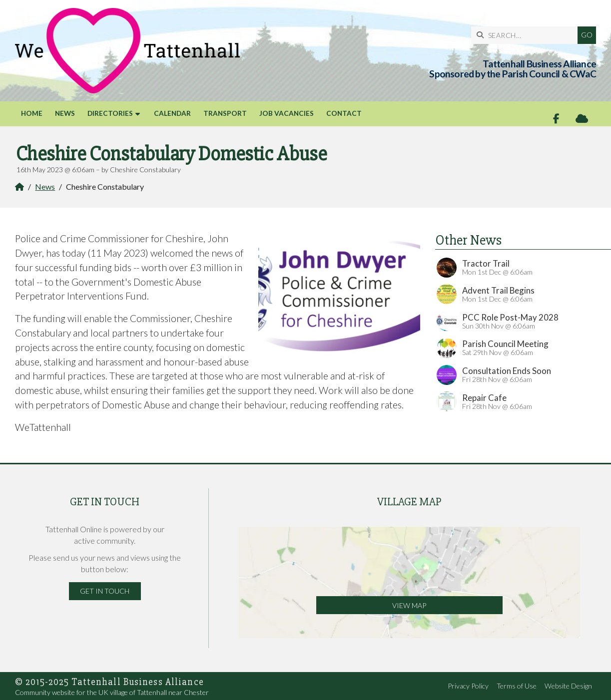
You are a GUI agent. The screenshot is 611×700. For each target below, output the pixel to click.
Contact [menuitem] (344, 113)
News (45, 186)
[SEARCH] (527, 35)
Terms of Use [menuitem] (517, 686)
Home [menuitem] (32, 113)
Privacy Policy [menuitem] (468, 686)
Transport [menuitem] (225, 113)
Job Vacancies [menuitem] (287, 113)
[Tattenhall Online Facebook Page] (556, 119)
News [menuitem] (65, 113)
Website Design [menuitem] (568, 686)
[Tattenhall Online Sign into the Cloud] (582, 119)
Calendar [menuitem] (172, 113)
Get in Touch (105, 591)
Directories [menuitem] (110, 113)
